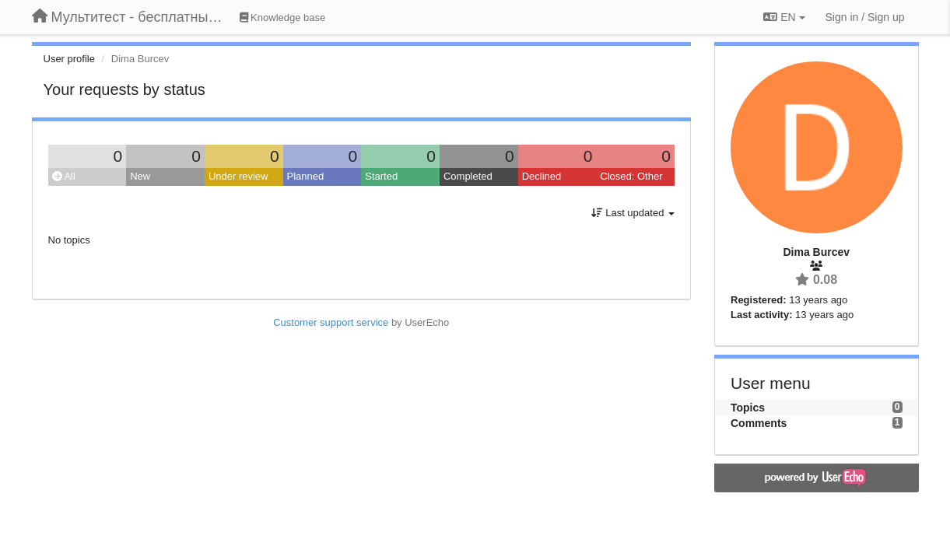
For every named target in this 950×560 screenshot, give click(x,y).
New (140, 176)
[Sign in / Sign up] (865, 17)
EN (784, 17)
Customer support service (331, 322)
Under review (238, 176)
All (64, 176)
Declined (542, 176)
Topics (748, 408)
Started (381, 176)
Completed (468, 176)
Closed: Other (631, 176)
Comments (759, 423)
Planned (306, 176)
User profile (69, 59)
